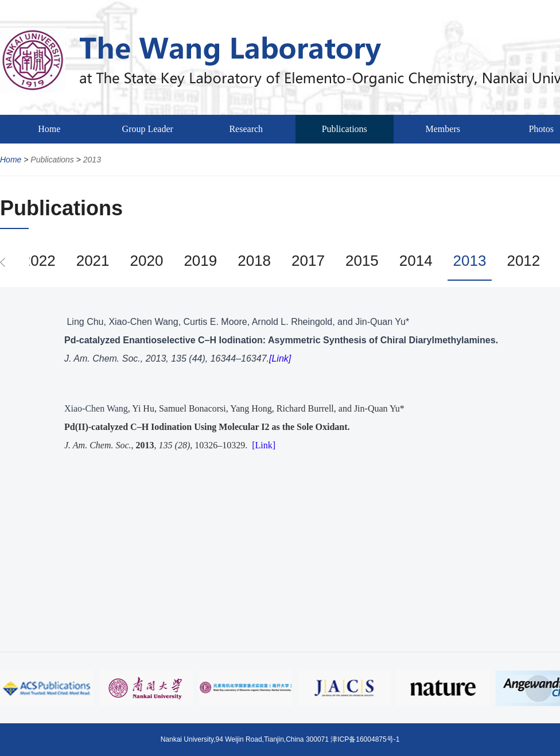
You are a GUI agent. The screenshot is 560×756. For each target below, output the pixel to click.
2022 (39, 261)
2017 (308, 261)
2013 (92, 160)
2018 (254, 261)
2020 (147, 261)
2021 (93, 261)
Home (49, 129)
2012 (523, 261)
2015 (362, 261)
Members (443, 129)
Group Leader (148, 129)
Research (246, 129)
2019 (200, 261)
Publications (345, 129)
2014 (416, 261)
